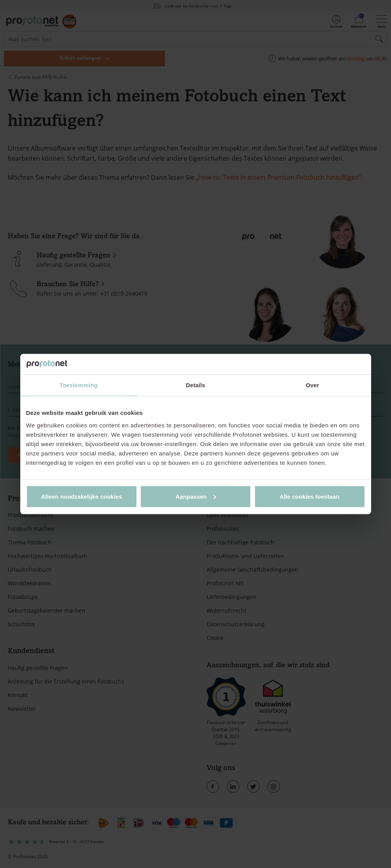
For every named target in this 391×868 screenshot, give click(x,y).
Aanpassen (196, 496)
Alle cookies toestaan (309, 496)
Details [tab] (196, 385)
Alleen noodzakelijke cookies (81, 496)
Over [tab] (312, 385)
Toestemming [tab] (79, 385)
